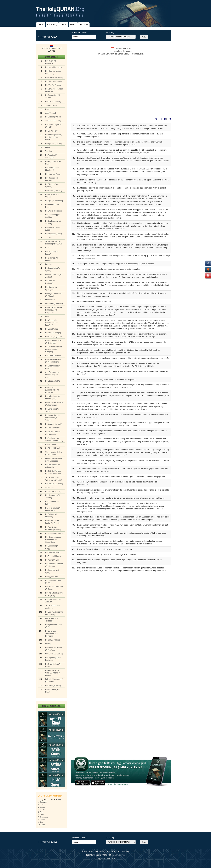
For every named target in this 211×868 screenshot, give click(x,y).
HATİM (73, 25)
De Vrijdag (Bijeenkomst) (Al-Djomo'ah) (52, 390)
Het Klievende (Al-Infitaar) (52, 503)
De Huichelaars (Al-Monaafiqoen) (53, 397)
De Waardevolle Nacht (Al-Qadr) (54, 588)
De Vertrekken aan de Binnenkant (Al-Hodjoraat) (54, 310)
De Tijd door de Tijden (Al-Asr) (54, 626)
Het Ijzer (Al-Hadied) (53, 356)
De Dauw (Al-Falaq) (53, 686)
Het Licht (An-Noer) (53, 174)
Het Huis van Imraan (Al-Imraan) (53, 72)
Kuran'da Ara (88, 851)
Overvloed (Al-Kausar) (54, 654)
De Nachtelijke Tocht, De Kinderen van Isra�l (54, 137)
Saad (47, 248)
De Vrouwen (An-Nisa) (54, 77)
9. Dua (40, 822)
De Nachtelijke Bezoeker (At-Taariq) (53, 528)
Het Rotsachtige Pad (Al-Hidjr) (53, 126)
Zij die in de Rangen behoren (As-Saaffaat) (54, 243)
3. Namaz (41, 807)
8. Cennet (41, 820)
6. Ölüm (41, 815)
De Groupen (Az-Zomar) (52, 253)
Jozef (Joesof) (51, 113)
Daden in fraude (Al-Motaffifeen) (53, 509)
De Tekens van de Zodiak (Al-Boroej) (52, 522)
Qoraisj (48, 644)
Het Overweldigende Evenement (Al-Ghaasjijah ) (53, 540)
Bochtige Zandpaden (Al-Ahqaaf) (53, 295)
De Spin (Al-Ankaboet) (54, 201)
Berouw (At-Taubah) (53, 102)
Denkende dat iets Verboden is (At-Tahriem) (52, 418)
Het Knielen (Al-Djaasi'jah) (51, 288)
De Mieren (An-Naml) (54, 191)
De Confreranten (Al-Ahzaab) (53, 222)
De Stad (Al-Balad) (53, 552)
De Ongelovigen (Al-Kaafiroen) (53, 659)
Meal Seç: (110, 32)
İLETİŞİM (84, 25)
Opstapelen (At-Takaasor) (51, 620)
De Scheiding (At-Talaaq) (52, 410)
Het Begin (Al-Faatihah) (51, 62)
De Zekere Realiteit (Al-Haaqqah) (53, 433)
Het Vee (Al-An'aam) (53, 85)
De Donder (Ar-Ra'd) (53, 117)
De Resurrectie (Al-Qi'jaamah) (53, 466)
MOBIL (64, 25)
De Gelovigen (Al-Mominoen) (52, 169)
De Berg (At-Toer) (52, 329)
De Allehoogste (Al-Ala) (54, 533)
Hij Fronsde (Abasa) (53, 491)
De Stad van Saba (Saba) (52, 229)
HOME (41, 25)
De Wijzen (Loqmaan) (54, 211)
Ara (144, 37)
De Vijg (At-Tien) (52, 577)
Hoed (47, 109)
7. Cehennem (43, 817)
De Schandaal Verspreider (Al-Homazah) (51, 633)
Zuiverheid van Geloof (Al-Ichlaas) (54, 680)
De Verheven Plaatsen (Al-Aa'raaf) (54, 90)
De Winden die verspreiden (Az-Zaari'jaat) (52, 323)
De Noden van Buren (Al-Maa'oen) (53, 649)
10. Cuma (41, 825)
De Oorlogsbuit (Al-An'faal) (53, 96)
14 (112, 51)
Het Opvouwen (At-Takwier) (53, 496)
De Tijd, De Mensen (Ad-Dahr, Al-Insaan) (53, 472)
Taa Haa (49, 151)
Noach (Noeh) (51, 444)
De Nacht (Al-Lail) (52, 560)
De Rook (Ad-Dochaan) (51, 282)
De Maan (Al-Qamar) (53, 337)
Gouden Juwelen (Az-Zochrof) (54, 276)
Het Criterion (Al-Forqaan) (52, 179)
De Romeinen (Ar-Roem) (52, 206)
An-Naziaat (50, 488)
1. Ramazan (42, 802)
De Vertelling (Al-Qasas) (52, 196)
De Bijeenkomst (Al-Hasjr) (53, 367)
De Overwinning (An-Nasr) (53, 665)
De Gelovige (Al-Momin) (52, 259)
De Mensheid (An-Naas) (52, 691)
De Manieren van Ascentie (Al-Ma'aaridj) (54, 439)
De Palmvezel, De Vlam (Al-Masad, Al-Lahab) (53, 673)
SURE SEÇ (52, 25)
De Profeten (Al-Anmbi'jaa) (52, 156)
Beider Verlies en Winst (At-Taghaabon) (54, 404)
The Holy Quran (102, 851)
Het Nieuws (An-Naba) (54, 484)
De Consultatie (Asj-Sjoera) (53, 269)
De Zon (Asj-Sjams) (53, 556)
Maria (47, 147)
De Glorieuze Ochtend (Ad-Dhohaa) (54, 565)
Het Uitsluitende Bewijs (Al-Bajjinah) (54, 594)
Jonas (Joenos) (51, 105)
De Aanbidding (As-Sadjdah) (53, 216)
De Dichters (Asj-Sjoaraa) (52, 186)
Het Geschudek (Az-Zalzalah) (53, 601)
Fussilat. (49, 264)
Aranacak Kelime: (79, 32)
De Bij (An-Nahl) (52, 131)
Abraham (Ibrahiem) (53, 121)
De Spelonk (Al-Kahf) (54, 144)
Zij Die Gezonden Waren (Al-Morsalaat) (54, 479)
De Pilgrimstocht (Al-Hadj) (53, 163)
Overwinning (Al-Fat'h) (54, 304)
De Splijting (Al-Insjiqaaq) (51, 516)
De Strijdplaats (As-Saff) (53, 382)
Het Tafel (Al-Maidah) (54, 81)
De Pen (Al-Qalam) (53, 428)
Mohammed (50, 300)
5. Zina (40, 812)
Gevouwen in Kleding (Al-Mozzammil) (54, 453)
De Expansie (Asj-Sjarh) (52, 571)
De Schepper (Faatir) (53, 234)
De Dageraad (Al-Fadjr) (52, 547)
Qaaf (47, 316)
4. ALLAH (41, 810)
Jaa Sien (49, 238)
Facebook (115, 851)
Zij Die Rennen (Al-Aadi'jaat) (53, 607)
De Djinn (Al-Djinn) (53, 448)
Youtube (124, 851)
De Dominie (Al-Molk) (54, 424)
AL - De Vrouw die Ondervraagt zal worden (52, 375)
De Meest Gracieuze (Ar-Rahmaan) (53, 342)
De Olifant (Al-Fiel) (53, 640)
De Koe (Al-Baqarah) (53, 67)
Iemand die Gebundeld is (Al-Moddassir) (54, 460)
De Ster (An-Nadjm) (53, 333)
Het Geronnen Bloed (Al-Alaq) (53, 582)
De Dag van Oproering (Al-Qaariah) (54, 613)
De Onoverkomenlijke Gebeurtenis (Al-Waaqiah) (54, 349)
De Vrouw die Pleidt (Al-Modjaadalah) (53, 361)
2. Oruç (41, 805)
